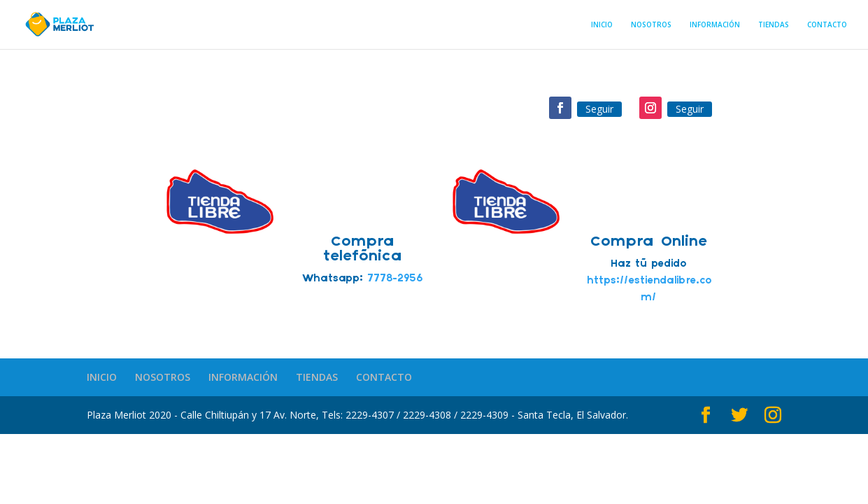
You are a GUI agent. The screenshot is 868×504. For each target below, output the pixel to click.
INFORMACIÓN (715, 25)
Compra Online (649, 242)
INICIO (602, 25)
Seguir (599, 109)
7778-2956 (395, 279)
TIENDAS (774, 25)
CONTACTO (827, 25)
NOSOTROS (651, 25)
